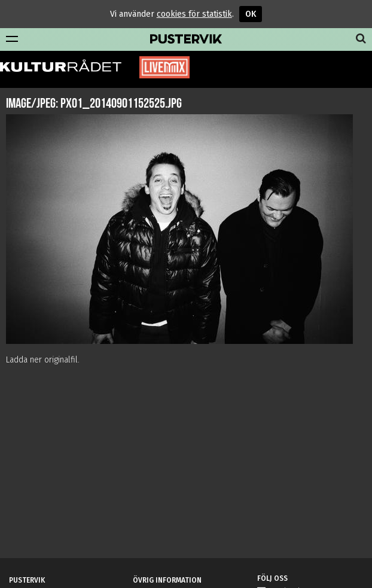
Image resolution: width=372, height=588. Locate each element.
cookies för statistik (194, 14)
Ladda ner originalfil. (43, 360)
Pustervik (186, 39)
